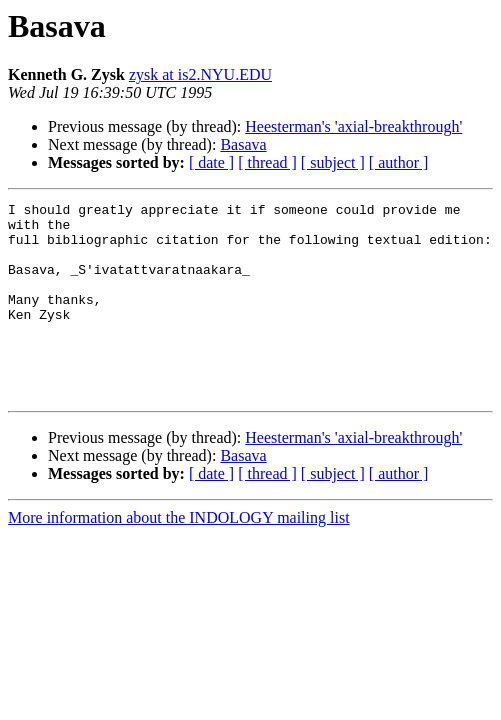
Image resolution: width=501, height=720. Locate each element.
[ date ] (211, 162)
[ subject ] (333, 162)
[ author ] (399, 162)
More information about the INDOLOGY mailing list (179, 556)
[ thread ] (267, 162)
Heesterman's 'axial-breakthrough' (353, 126)
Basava (243, 144)
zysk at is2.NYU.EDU (200, 74)
